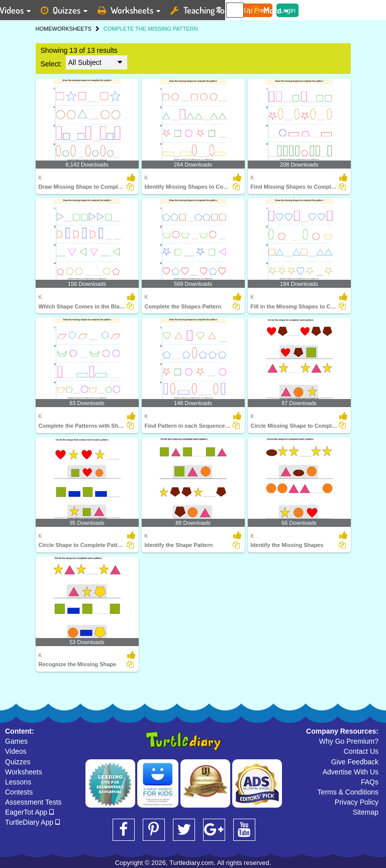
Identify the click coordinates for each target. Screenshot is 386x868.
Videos (16, 751)
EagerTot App (29, 812)
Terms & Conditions (348, 792)
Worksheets (24, 772)
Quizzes (18, 762)
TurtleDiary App (32, 822)
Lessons (18, 782)
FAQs (370, 782)
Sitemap (366, 812)
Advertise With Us (351, 772)
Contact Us (361, 751)
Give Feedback (355, 762)
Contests (19, 792)
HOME (44, 29)
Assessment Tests (33, 802)
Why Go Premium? (349, 741)
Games (16, 741)
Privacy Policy (357, 802)
